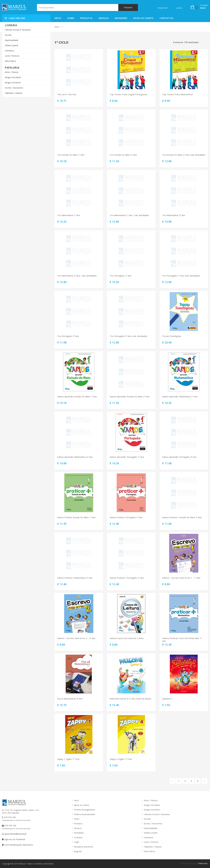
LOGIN (179, 8)
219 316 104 (16, 819)
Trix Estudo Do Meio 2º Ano (123, 155)
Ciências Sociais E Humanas (18, 30)
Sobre (71, 18)
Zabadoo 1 (167, 699)
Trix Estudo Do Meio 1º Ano (71, 155)
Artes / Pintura (12, 72)
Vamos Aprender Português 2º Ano (179, 457)
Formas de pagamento (85, 810)
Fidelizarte (203, 863)
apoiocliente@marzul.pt (14, 834)
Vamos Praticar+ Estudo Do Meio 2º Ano (182, 517)
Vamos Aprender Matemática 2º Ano (75, 457)
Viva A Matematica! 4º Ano (70, 699)
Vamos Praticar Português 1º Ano (126, 517)
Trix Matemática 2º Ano (174, 215)
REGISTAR (163, 8)
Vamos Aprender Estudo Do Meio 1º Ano (77, 397)
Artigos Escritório (13, 83)
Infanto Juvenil (12, 45)
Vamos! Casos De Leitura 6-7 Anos (127, 638)
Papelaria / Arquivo (14, 93)
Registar (78, 851)
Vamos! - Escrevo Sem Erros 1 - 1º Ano (181, 578)
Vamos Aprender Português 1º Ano (127, 457)
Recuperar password (84, 847)
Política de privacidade (85, 814)
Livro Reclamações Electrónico (18, 845)
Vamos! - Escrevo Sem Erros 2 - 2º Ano (76, 638)
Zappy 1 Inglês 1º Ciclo (68, 759)
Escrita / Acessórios (14, 88)
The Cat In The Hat (67, 94)
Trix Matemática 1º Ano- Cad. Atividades (129, 215)
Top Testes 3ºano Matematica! (177, 94)
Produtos (86, 18)
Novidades (121, 18)
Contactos (167, 18)
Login (77, 842)
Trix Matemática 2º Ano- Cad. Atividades (77, 276)
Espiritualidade (12, 40)
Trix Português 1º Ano (121, 276)
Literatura (9, 51)
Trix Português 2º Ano (68, 336)
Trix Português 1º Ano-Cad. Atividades (181, 276)
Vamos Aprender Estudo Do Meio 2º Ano (130, 397)
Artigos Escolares (13, 77)
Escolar (8, 35)
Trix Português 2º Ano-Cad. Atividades (129, 336)
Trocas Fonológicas (172, 336)
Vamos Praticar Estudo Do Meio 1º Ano (76, 517)
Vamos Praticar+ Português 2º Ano (127, 578)
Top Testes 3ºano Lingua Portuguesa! (128, 94)
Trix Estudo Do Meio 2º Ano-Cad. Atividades (184, 155)
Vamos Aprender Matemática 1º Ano (180, 397)
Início (58, 18)
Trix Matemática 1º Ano (69, 215)
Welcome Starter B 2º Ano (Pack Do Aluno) (130, 699)
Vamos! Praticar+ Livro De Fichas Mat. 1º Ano (182, 640)
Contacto (78, 837)
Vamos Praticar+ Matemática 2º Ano (75, 578)
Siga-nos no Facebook (14, 839)
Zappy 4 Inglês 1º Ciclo (121, 759)
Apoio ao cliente (143, 18)
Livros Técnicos (12, 56)
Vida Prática (10, 61)
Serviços (104, 18)
